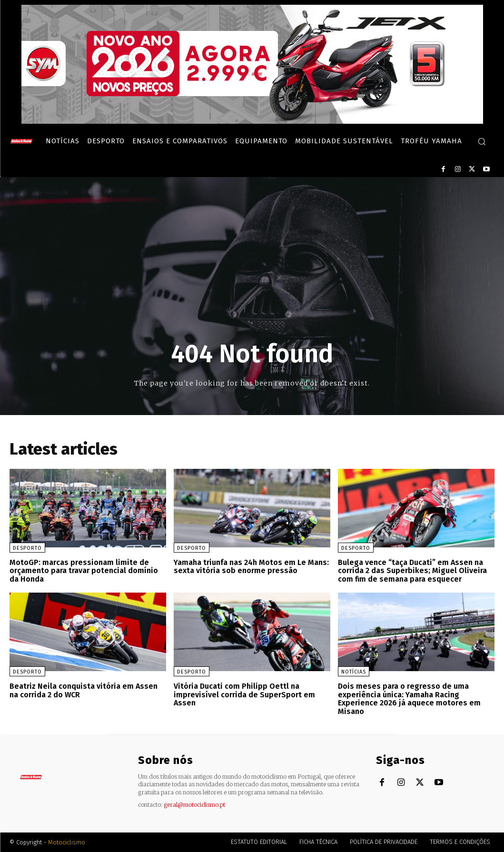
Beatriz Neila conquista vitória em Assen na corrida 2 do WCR (84, 690)
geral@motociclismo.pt (194, 805)
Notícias (354, 672)
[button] (482, 141)
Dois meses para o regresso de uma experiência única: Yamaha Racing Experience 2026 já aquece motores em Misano (409, 699)
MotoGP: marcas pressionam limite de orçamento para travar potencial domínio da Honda (84, 571)
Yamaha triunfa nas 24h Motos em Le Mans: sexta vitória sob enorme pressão (251, 567)
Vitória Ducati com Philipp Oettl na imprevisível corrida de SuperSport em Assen (244, 694)
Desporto (27, 548)
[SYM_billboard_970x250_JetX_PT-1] (252, 121)
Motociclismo (67, 842)
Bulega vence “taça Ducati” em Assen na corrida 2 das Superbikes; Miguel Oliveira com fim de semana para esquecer (412, 571)
